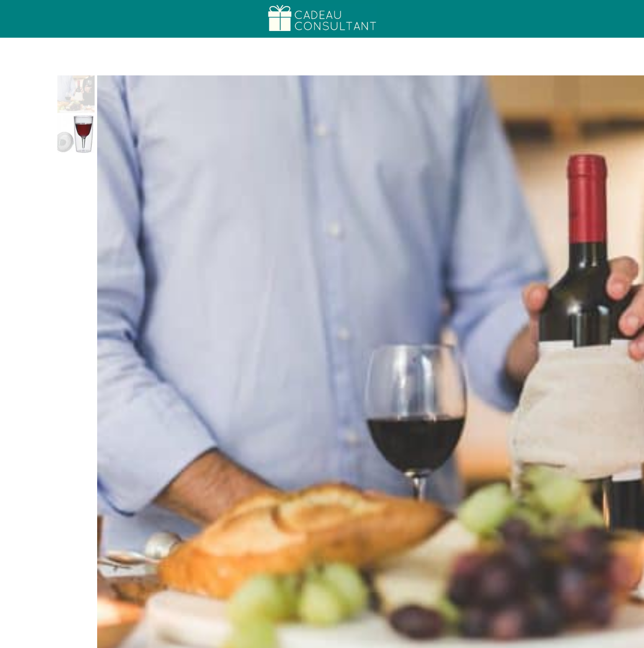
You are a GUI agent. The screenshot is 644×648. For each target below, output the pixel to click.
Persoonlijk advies (577, 640)
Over (142, 19)
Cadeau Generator (460, 640)
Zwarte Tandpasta (322, 584)
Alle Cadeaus (518, 640)
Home (26, 19)
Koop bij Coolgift (403, 186)
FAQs (625, 640)
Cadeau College (84, 19)
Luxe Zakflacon (461, 584)
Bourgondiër (388, 92)
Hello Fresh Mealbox (183, 584)
